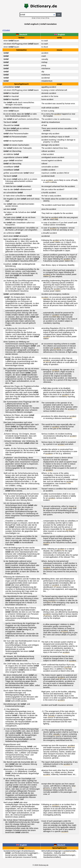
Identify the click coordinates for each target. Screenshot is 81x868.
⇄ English (6, 30)
